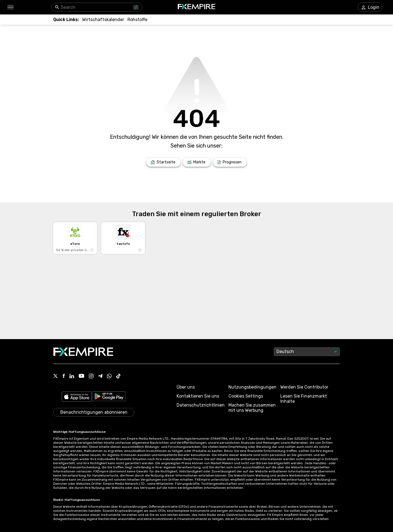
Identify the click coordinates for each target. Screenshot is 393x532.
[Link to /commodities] (137, 20)
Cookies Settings (246, 396)
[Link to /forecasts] (230, 162)
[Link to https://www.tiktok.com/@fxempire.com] (118, 377)
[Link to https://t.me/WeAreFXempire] (100, 377)
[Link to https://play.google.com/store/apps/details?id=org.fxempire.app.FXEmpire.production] (109, 397)
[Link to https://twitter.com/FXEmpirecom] (56, 377)
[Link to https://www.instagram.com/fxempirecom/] (91, 377)
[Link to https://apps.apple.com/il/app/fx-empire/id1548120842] (77, 397)
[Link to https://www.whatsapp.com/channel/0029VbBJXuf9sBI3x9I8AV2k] (109, 377)
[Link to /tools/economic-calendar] (103, 20)
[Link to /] (163, 162)
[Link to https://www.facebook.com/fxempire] (64, 376)
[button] (10, 7)
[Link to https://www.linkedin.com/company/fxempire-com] (72, 377)
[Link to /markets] (197, 162)
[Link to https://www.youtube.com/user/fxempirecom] (81, 376)
